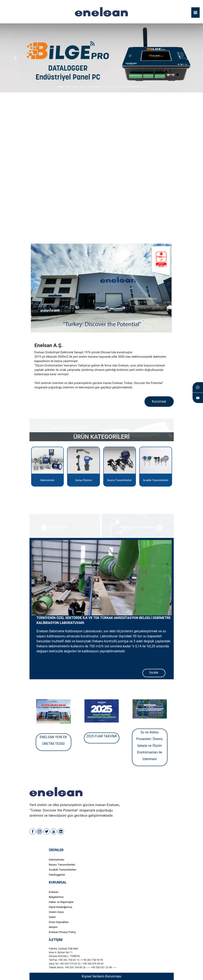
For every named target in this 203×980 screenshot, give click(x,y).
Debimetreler (57, 860)
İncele (154, 673)
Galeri (52, 917)
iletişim (53, 927)
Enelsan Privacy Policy (62, 932)
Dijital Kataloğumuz (61, 907)
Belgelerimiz (56, 897)
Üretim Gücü (56, 912)
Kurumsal (159, 401)
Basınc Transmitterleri (62, 865)
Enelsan (54, 892)
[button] (15, 58)
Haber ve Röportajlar (61, 902)
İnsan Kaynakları (59, 922)
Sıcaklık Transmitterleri (63, 870)
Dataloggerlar (57, 875)
